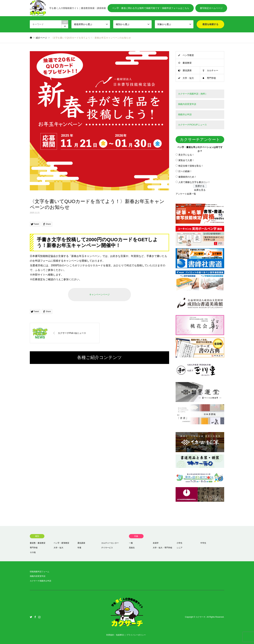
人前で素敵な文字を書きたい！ (194, 182)
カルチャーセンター (110, 543)
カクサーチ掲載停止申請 (40, 581)
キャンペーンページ (99, 294)
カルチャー (213, 70)
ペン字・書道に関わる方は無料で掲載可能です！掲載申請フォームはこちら (151, 8)
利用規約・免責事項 (115, 635)
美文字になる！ (186, 155)
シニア (179, 548)
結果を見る (200, 190)
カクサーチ (201, 617)
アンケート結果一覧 (186, 194)
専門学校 (211, 78)
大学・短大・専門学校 (162, 548)
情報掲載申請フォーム (40, 572)
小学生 (179, 543)
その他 (33, 552)
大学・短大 (188, 78)
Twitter (31, 617)
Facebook (35, 617)
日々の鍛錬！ (185, 171)
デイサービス (107, 548)
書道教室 (187, 63)
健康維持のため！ (187, 177)
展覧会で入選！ (186, 160)
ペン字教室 (188, 55)
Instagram (39, 617)
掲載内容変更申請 (38, 576)
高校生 (132, 548)
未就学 (156, 543)
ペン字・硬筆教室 (61, 543)
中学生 (203, 543)
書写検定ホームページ (211, 8)
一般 (131, 543)
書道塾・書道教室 (38, 543)
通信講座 (187, 70)
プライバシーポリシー (136, 635)
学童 (79, 548)
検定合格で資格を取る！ (191, 166)
